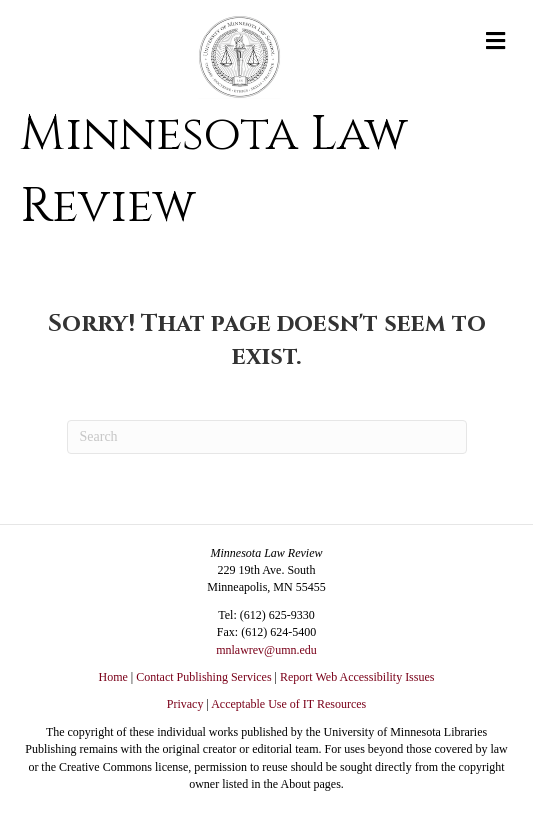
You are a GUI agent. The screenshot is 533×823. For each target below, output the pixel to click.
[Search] (267, 437)
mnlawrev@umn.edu (266, 650)
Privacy (185, 704)
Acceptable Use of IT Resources (288, 704)
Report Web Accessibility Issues (357, 677)
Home (113, 677)
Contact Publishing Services (203, 677)
